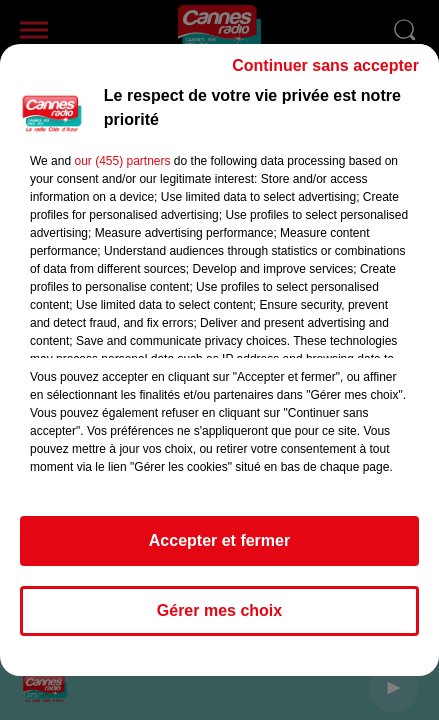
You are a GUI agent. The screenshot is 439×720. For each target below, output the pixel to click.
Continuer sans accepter (325, 74)
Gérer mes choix (219, 619)
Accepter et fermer (219, 549)
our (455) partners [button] (122, 170)
